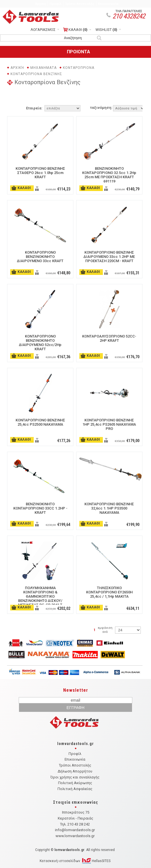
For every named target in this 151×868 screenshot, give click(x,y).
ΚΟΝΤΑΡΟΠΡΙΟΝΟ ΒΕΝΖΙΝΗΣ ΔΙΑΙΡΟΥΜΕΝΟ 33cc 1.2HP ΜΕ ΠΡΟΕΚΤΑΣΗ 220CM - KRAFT (109, 257)
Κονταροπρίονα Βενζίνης (36, 74)
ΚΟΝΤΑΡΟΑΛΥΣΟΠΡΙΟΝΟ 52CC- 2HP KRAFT (109, 338)
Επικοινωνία (108, 4)
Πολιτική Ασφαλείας (75, 789)
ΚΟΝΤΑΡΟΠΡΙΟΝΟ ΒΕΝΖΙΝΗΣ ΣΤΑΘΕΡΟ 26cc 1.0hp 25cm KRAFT (40, 173)
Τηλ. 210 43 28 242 (75, 824)
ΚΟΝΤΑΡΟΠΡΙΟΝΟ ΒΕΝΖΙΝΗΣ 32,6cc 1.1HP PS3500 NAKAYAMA (109, 508)
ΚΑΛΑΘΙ (75, 30)
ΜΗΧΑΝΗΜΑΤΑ (43, 68)
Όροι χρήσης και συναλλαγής (75, 777)
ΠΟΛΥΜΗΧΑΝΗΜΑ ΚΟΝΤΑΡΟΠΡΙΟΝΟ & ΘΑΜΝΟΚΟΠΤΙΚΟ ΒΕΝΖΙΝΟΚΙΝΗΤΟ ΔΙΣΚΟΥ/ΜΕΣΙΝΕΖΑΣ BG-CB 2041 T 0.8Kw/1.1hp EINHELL (40, 599)
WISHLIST (106, 30)
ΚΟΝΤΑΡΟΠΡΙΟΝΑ (79, 68)
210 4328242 (129, 16)
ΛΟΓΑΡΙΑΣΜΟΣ (43, 30)
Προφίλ (56, 4)
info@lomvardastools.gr (75, 830)
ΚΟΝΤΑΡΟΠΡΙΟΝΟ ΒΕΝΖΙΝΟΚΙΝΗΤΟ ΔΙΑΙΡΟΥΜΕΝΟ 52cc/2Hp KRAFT (40, 343)
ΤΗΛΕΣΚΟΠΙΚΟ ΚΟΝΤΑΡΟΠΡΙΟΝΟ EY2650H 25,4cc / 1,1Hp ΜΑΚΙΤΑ (109, 592)
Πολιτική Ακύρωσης (75, 783)
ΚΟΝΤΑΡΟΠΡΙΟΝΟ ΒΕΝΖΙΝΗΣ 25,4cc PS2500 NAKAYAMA (40, 422)
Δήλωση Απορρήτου (75, 771)
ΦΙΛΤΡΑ (75, 97)
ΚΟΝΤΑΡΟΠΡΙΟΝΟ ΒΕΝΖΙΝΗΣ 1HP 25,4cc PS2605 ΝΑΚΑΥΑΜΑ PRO (109, 424)
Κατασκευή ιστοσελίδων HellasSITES (75, 861)
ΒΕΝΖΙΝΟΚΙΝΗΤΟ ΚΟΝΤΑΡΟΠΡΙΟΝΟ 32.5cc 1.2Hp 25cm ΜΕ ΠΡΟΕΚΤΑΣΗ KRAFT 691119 (109, 175)
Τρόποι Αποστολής (80, 4)
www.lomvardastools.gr (75, 836)
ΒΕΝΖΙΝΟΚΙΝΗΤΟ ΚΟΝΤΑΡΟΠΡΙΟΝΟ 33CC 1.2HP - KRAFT (40, 508)
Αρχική (41, 4)
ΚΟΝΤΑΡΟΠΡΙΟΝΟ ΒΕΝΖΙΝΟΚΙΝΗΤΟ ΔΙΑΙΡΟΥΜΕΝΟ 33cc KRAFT (40, 257)
